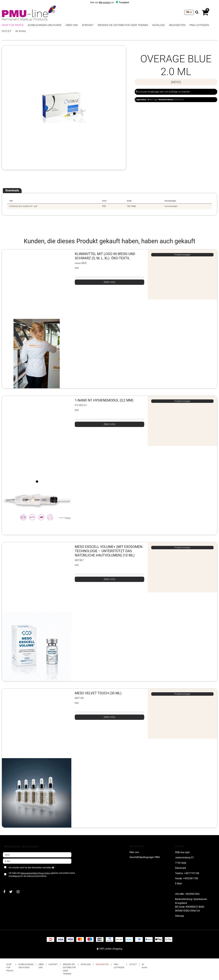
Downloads (12, 190)
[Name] (37, 854)
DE (189, 12)
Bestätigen (12, 882)
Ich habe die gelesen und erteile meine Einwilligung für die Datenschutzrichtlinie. (42, 875)
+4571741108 (192, 873)
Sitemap (179, 916)
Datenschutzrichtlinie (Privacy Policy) (35, 873)
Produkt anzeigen (182, 255)
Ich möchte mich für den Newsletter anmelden (43, 867)
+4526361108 (191, 878)
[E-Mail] (37, 861)
